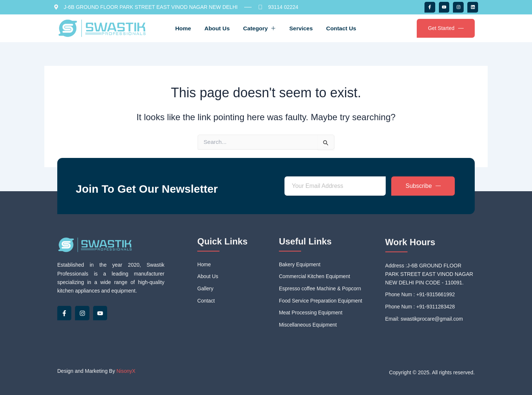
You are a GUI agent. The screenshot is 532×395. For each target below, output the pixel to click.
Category (259, 28)
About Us (214, 28)
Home (178, 28)
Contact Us (346, 28)
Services (304, 28)
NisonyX (126, 371)
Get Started (446, 28)
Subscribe (423, 185)
